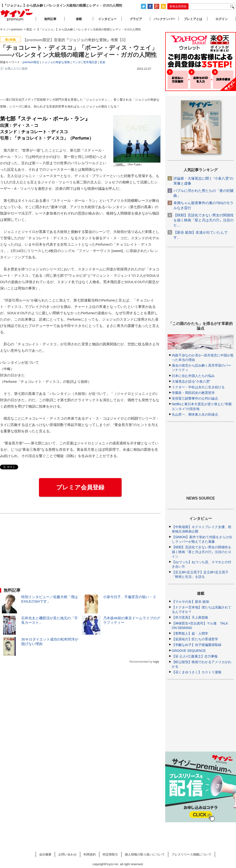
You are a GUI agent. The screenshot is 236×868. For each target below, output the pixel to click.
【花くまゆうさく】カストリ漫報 (197, 672)
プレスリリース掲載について (192, 854)
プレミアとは (193, 19)
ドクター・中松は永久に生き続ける (198, 387)
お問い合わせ (67, 854)
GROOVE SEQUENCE (189, 651)
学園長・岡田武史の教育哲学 (193, 393)
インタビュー (107, 19)
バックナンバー (164, 19)
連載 (79, 19)
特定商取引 (110, 854)
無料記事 (50, 19)
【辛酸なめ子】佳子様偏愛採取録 (197, 645)
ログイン (222, 19)
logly (156, 662)
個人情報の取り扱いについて (145, 854)
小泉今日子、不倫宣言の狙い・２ (130, 597)
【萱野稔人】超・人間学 (190, 633)
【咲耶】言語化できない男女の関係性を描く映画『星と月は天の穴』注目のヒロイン (202, 552)
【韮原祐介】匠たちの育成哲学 (195, 639)
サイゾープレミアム (17, 15)
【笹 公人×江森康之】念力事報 (195, 656)
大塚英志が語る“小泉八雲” (191, 381)
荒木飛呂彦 (90, 62)
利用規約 (90, 854)
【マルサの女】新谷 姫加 (190, 602)
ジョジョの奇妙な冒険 (56, 62)
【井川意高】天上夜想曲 (190, 617)
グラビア (136, 19)
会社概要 (45, 854)
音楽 (102, 62)
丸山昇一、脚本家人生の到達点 (195, 414)
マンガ (76, 62)
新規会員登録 (178, 6)
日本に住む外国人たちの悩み (193, 376)
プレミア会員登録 (80, 487)
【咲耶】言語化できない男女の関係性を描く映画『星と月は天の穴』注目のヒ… (204, 220)
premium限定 (31, 62)
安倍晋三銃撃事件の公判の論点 (195, 398)
